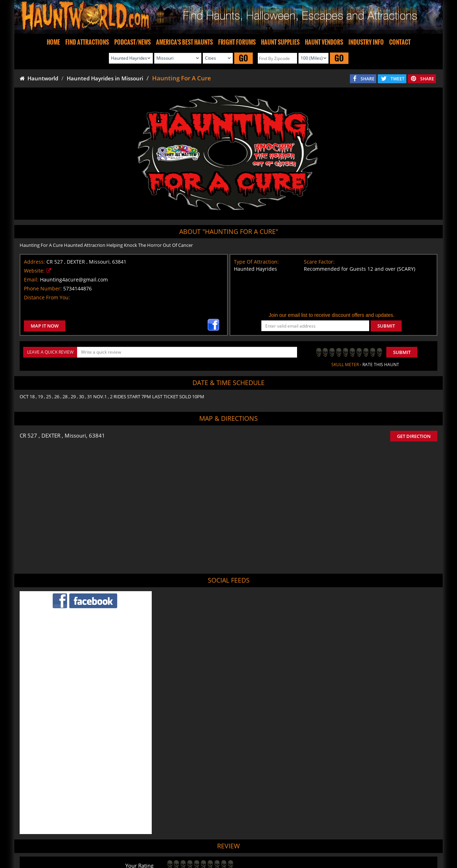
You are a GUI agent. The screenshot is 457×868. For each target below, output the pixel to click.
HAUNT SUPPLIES (280, 42)
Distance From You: (47, 297)
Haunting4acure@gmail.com (74, 280)
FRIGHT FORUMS (237, 42)
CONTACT (400, 42)
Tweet (210, 825)
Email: (31, 280)
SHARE (368, 79)
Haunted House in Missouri (257, 808)
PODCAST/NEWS (132, 42)
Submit (402, 352)
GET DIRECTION (414, 436)
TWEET (398, 79)
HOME (53, 42)
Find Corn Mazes (263, 842)
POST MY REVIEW (190, 778)
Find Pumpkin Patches (217, 842)
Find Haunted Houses (114, 842)
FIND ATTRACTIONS (87, 42)
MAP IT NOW (45, 326)
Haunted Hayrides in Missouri (105, 78)
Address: (34, 262)
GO (243, 58)
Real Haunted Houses (308, 842)
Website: (34, 271)
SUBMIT (386, 326)
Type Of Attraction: (256, 262)
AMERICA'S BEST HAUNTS (184, 42)
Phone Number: (43, 288)
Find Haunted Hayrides (165, 842)
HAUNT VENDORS (324, 42)
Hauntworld (39, 78)
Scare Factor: (319, 262)
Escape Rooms (350, 842)
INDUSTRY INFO (366, 42)
